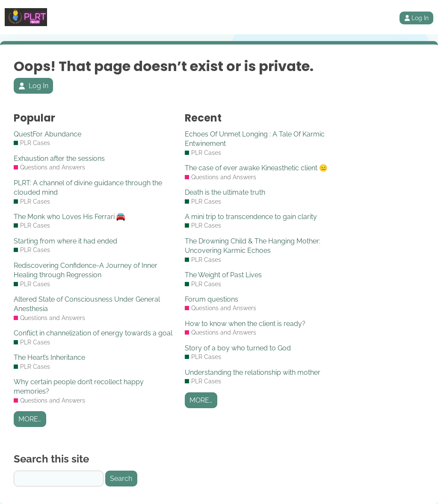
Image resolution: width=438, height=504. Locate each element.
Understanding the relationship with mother (253, 372)
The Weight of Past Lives (223, 275)
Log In (416, 18)
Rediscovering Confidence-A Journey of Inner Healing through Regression (86, 270)
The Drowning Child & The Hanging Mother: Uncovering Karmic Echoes (253, 246)
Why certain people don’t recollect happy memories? (79, 387)
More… (30, 419)
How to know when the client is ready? (245, 324)
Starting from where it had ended (65, 241)
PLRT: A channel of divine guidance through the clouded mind (88, 188)
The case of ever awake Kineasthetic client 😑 (256, 168)
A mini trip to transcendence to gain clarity (251, 217)
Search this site (51, 459)
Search (121, 479)
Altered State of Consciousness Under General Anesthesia (87, 304)
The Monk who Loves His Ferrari (69, 216)
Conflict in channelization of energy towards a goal (93, 333)
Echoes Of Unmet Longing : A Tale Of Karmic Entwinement (255, 139)
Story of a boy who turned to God (238, 348)
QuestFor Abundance (47, 134)
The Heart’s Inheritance (49, 357)
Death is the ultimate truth (225, 192)
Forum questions (212, 299)
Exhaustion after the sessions (59, 159)
